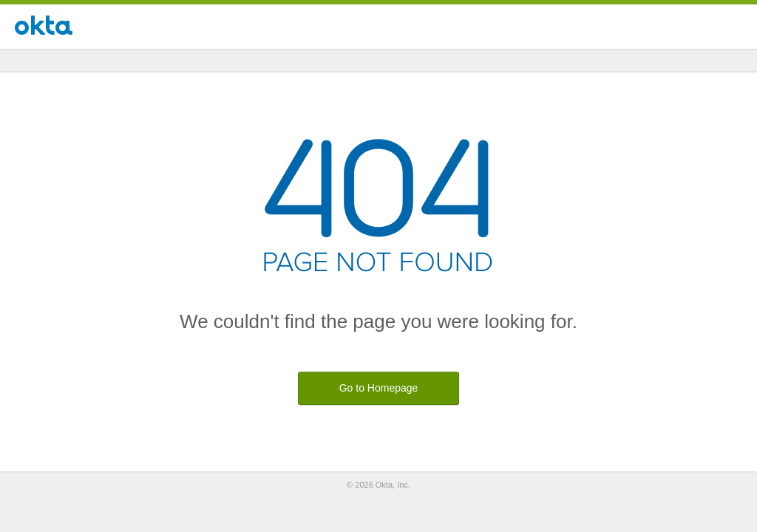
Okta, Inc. (393, 485)
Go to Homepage (379, 388)
